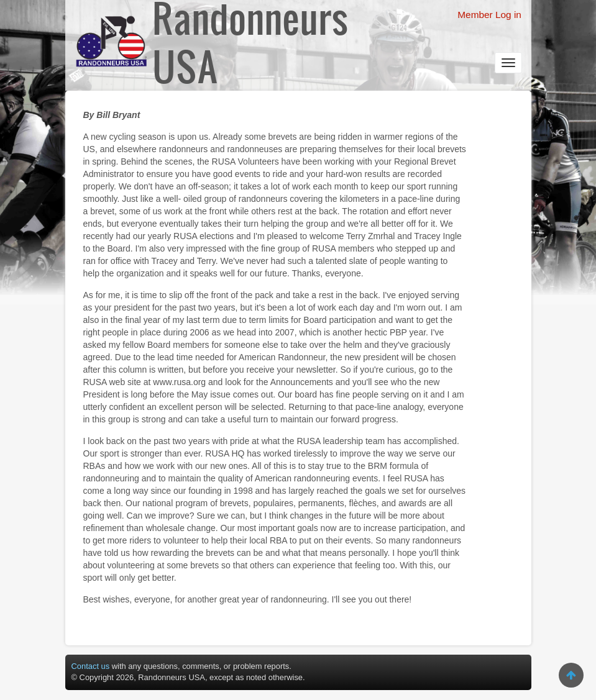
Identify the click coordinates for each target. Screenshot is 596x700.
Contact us (91, 666)
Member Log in (489, 15)
